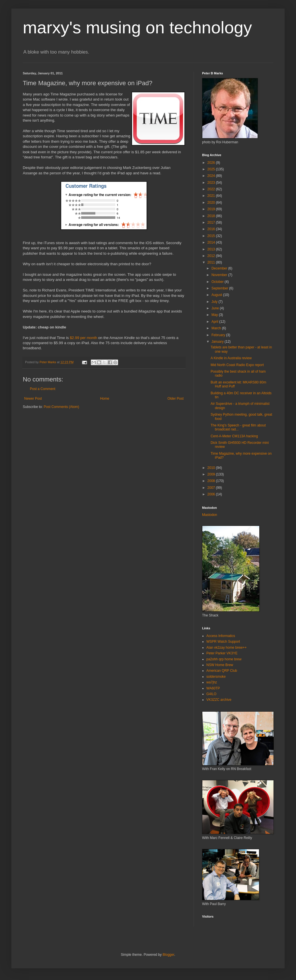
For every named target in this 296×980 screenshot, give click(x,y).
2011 (212, 262)
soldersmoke (216, 677)
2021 (212, 196)
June (216, 308)
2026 (212, 163)
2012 (212, 256)
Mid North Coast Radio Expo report (237, 365)
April (215, 322)
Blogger (168, 955)
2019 (212, 209)
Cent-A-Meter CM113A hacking (234, 436)
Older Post (175, 399)
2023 (212, 183)
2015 (212, 236)
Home (105, 399)
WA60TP (213, 688)
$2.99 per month (83, 338)
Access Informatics (221, 636)
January (218, 342)
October (218, 282)
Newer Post (33, 399)
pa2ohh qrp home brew (224, 659)
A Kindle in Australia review (231, 358)
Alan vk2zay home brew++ (226, 648)
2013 (212, 249)
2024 (212, 176)
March (217, 328)
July (215, 302)
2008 (212, 481)
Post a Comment (43, 389)
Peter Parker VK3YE (222, 653)
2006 (212, 494)
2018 (212, 216)
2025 (212, 169)
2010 (212, 468)
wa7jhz (212, 682)
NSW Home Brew (220, 665)
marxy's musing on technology (137, 27)
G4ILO (211, 694)
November (220, 275)
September (220, 288)
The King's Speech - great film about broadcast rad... (238, 427)
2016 (212, 229)
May (215, 315)
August (217, 295)
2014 (212, 242)
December (220, 268)
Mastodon (210, 515)
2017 (212, 222)
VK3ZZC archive (219, 700)
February (219, 335)
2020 (212, 203)
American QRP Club (222, 671)
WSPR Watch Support (223, 642)
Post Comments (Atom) (61, 407)
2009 (212, 474)
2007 (212, 488)
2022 (212, 189)
